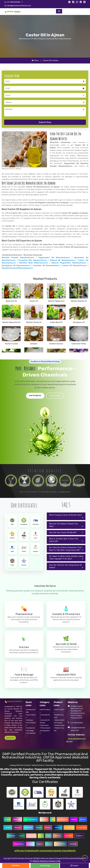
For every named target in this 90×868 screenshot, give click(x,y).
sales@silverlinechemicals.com (18, 6)
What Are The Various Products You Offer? (63, 525)
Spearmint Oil (11, 301)
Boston (18, 828)
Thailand (79, 836)
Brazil (21, 836)
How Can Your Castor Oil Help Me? (63, 532)
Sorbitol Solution (56, 344)
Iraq (53, 819)
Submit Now (45, 122)
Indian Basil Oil (56, 322)
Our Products (35, 395)
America (44, 819)
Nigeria (40, 844)
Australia (68, 836)
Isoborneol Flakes (79, 344)
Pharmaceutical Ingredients (45, 731)
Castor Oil (34, 301)
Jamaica (58, 828)
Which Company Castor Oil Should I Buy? (66, 515)
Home (35, 60)
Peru (41, 836)
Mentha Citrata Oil (34, 322)
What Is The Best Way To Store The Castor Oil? (64, 540)
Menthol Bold (59, 725)
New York (17, 819)
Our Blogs (30, 731)
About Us (10, 738)
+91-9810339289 (12, 2)
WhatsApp (45, 866)
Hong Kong (19, 844)
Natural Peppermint (56, 301)
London (8, 828)
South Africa (60, 844)
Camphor (34, 344)
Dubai (7, 819)
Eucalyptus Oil (79, 322)
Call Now (16, 866)
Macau (74, 819)
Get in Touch (55, 396)
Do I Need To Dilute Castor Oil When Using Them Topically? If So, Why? (66, 558)
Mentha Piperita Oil (79, 301)
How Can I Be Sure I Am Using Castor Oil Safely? (65, 566)
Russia (39, 828)
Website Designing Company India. (47, 861)
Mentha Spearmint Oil (11, 322)
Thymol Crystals (11, 344)
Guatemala (69, 828)
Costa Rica (82, 828)
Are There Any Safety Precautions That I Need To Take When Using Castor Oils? (66, 549)
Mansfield (28, 828)
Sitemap (29, 720)
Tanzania (73, 844)
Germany (58, 836)
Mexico (48, 828)
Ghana (49, 844)
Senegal (30, 844)
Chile (48, 836)
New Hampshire (31, 819)
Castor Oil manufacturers (76, 247)
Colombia (12, 836)
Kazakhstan (63, 819)
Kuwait (83, 819)
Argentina (31, 836)
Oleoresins (44, 725)
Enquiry (74, 866)
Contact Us (30, 728)
